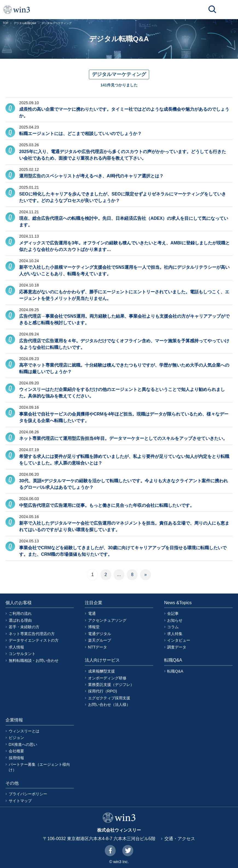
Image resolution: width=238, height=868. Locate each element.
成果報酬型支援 (101, 671)
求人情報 (16, 647)
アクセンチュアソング (107, 620)
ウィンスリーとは (24, 731)
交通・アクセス (180, 839)
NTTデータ (98, 647)
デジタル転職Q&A (25, 23)
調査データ (177, 647)
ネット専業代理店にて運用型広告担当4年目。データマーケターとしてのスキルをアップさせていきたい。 (123, 438)
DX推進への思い (23, 744)
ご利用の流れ (20, 613)
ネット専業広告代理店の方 (32, 634)
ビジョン (16, 738)
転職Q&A (175, 671)
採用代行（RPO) (103, 691)
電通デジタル (100, 634)
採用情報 (16, 758)
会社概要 (16, 751)
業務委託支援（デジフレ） (111, 685)
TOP (5, 23)
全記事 (173, 613)
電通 (92, 613)
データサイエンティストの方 (34, 640)
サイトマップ (20, 801)
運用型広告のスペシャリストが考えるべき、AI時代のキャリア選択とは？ (91, 176)
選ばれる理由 (20, 620)
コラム (173, 627)
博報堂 (94, 627)
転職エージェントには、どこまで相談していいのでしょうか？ (80, 134)
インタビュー (179, 640)
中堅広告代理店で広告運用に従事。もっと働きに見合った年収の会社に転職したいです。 (107, 505)
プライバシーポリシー (28, 794)
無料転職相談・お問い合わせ (34, 661)
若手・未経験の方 (24, 627)
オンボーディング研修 (107, 678)
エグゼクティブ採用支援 (109, 698)
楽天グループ (100, 640)
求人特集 (175, 634)
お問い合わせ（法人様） (109, 705)
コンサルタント (22, 654)
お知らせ (175, 620)
